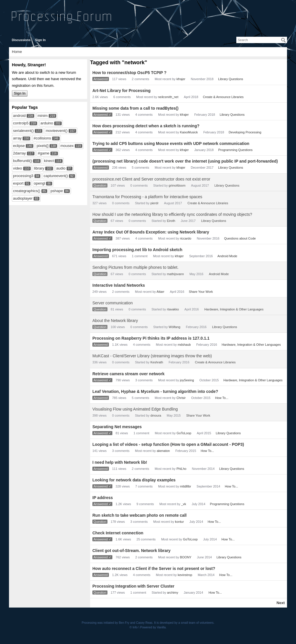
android (19, 116)
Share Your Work (201, 292)
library (39, 168)
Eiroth (171, 221)
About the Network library (115, 321)
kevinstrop (185, 575)
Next (281, 603)
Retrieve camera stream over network (128, 374)
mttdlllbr (186, 486)
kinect (49, 161)
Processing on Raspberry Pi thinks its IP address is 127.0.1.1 (151, 338)
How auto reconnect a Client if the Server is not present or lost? (154, 568)
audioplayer (23, 198)
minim (43, 116)
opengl (40, 183)
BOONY (186, 557)
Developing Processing (245, 132)
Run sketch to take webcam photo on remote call (139, 515)
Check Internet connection (118, 533)
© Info (134, 627)
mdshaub (184, 345)
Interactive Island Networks (119, 285)
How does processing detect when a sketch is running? (146, 126)
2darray (19, 153)
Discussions (21, 40)
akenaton (163, 451)
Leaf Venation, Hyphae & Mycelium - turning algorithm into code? (155, 391)
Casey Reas (144, 623)
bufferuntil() (23, 161)
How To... (222, 398)
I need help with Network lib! (120, 462)
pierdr (154, 203)
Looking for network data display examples (134, 480)
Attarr (161, 292)
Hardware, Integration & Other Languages (234, 309)
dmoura (156, 415)
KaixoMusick (189, 132)
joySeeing (187, 380)
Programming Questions (236, 150)
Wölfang (174, 327)
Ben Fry (124, 623)
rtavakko (173, 309)
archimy (173, 593)
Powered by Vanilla (153, 627)
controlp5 (21, 123)
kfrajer (181, 79)
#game (43, 153)
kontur (179, 522)
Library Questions (231, 79)
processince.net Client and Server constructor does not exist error (151, 179)
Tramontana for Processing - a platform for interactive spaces (147, 197)
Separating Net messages (117, 427)
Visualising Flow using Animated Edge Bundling (135, 409)
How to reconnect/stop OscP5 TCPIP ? (129, 73)
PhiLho (181, 469)
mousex (67, 146)
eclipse (19, 146)
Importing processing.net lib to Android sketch (137, 250)
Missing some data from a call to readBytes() (135, 108)
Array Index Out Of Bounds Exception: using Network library (151, 232)
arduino (47, 123)
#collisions (42, 138)
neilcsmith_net (168, 97)
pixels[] (43, 146)
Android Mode (228, 256)
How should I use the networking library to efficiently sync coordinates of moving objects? (172, 214)
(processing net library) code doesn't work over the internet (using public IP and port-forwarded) (185, 161)
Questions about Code (240, 238)
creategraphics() (27, 191)
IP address (103, 498)
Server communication (113, 303)
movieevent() (57, 131)
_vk (184, 504)
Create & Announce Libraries (223, 97)
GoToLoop (184, 433)
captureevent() (56, 176)
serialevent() (23, 131)
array (17, 138)
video (18, 168)
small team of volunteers (197, 623)
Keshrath (157, 362)
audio (61, 168)
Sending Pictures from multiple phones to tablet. (135, 267)
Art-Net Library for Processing (121, 91)
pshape (57, 191)
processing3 (23, 176)
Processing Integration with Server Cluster (133, 586)
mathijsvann (175, 274)
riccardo (186, 238)
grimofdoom (177, 185)
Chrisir (181, 398)
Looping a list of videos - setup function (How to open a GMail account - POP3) (168, 444)
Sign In (40, 40)
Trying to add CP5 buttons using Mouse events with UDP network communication (171, 143)
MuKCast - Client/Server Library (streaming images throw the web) (152, 356)
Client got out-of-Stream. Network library (131, 551)
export (18, 183)
